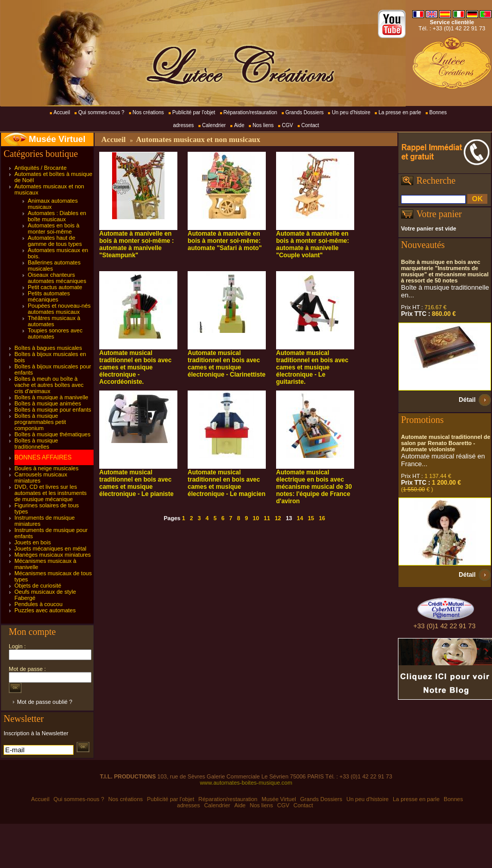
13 (289, 518)
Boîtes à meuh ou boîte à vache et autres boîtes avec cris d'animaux (49, 385)
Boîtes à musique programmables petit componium (40, 422)
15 (311, 518)
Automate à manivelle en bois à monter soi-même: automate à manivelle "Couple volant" (313, 244)
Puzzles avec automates (45, 610)
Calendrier (214, 125)
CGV (287, 125)
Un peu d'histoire (351, 112)
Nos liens (263, 125)
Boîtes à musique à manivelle (51, 397)
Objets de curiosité (38, 586)
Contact (310, 125)
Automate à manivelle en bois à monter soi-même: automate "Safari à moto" (225, 241)
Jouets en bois (33, 542)
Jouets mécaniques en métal (50, 548)
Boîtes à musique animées (48, 403)
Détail (467, 400)
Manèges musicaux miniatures (53, 555)
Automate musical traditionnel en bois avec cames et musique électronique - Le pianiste (136, 483)
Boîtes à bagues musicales (48, 348)
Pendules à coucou (39, 604)
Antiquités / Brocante (41, 168)
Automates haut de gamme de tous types (55, 241)
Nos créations (148, 112)
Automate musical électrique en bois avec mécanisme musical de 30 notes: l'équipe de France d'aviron (314, 487)
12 (278, 518)
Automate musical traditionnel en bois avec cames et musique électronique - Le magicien (226, 483)
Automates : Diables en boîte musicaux (57, 216)
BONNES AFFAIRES (43, 457)
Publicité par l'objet (194, 112)
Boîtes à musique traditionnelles (36, 444)
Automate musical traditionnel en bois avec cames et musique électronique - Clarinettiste (226, 364)
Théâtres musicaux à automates (54, 321)
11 (267, 518)
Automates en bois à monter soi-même (53, 228)
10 (256, 518)
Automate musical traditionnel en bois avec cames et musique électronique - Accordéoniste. (135, 367)
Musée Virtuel (57, 139)
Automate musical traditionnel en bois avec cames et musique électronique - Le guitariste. (312, 367)
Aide (239, 125)
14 (300, 518)
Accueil (62, 112)
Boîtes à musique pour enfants (53, 410)
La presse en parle (400, 112)
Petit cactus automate (55, 287)
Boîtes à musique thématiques (52, 434)
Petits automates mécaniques (49, 296)
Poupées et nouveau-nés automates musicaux (59, 309)
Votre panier (439, 214)
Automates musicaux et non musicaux (198, 139)
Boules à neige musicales (47, 468)
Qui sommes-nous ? (101, 112)
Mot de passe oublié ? (45, 702)
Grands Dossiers (304, 112)
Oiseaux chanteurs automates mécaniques (57, 278)
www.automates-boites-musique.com (246, 783)
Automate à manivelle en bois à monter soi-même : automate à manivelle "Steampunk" (136, 244)
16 (322, 518)
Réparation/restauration (251, 112)
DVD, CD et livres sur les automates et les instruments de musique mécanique (51, 493)
